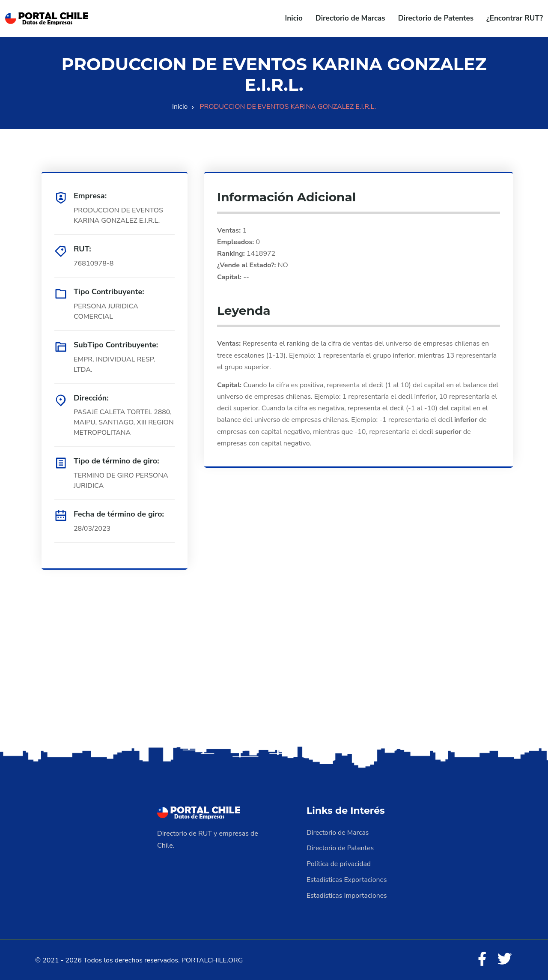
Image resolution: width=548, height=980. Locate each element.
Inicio (294, 18)
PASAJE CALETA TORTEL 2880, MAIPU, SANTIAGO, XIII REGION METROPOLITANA (123, 423)
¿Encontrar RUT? (515, 18)
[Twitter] (504, 959)
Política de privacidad (339, 863)
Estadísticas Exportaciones (347, 879)
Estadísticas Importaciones (347, 894)
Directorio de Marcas (350, 18)
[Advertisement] (274, 677)
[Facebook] (481, 959)
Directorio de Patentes (436, 18)
